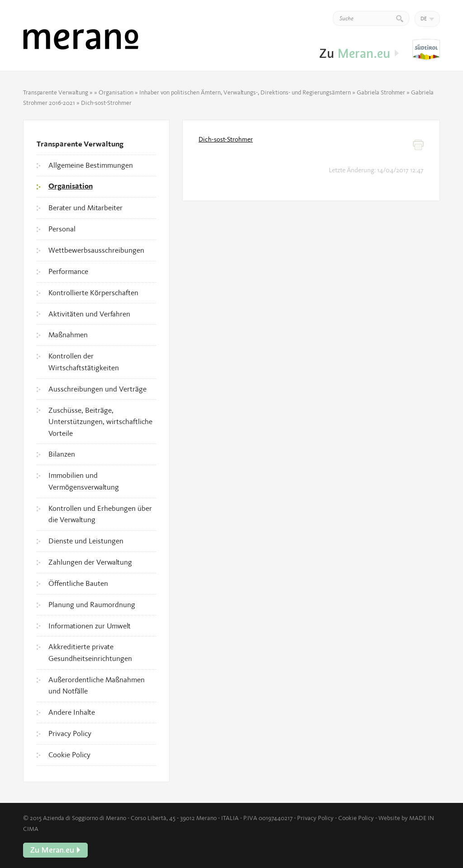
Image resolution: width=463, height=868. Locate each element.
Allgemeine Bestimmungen (91, 165)
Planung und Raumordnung (92, 604)
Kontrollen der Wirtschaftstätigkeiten (84, 362)
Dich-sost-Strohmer (226, 139)
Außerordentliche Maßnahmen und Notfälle (97, 685)
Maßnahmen (68, 335)
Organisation (116, 92)
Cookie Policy (69, 755)
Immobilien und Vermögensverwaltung (84, 481)
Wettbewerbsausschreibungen (96, 250)
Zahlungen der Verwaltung (90, 562)
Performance (68, 271)
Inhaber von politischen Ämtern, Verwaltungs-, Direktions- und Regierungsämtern (245, 92)
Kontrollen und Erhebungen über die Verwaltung (100, 514)
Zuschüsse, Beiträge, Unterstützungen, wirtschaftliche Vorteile (100, 422)
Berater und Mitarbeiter (85, 208)
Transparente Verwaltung (56, 92)
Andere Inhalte (72, 712)
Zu (426, 50)
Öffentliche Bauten (78, 583)
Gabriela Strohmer (381, 92)
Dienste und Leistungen (86, 541)
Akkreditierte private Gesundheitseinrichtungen (90, 652)
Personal (62, 229)
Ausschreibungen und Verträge (97, 389)
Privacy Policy (70, 733)
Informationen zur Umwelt (90, 626)
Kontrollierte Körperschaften (93, 292)
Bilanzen (62, 454)
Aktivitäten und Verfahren (89, 314)
